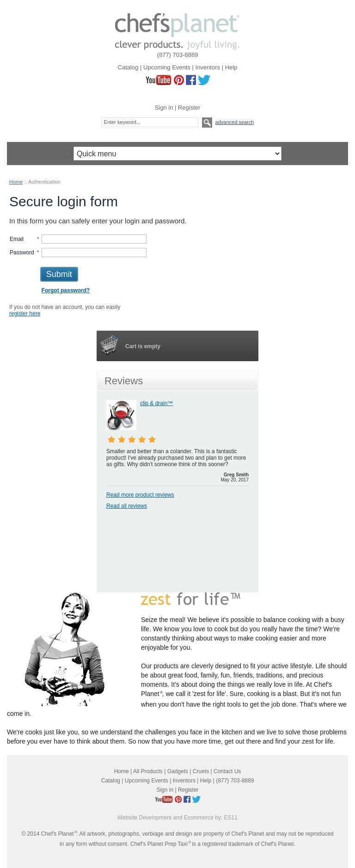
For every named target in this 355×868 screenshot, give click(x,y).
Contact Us (227, 771)
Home (16, 182)
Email (17, 239)
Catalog (128, 67)
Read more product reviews (140, 495)
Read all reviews (127, 506)
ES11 (231, 818)
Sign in (164, 108)
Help (231, 67)
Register (189, 108)
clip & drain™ (156, 403)
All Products (148, 771)
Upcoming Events (167, 67)
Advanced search (235, 122)
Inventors (208, 67)
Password (22, 252)
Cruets (201, 771)
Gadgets (178, 771)
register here (25, 314)
